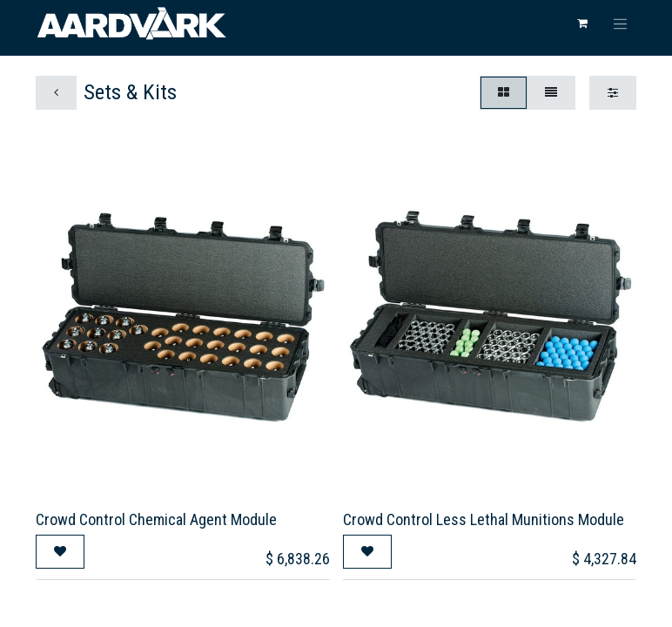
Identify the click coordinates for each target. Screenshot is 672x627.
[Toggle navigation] (621, 24)
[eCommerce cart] (582, 24)
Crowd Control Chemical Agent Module (156, 519)
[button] (60, 552)
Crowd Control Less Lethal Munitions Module (484, 519)
